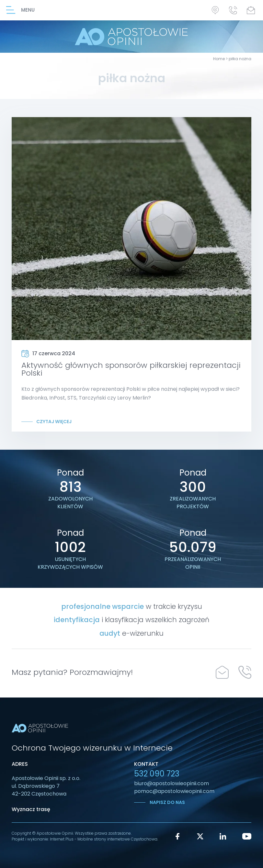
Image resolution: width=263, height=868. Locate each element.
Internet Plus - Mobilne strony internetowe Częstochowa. (104, 839)
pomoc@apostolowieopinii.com (174, 791)
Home (219, 59)
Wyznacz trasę (31, 809)
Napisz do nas (167, 802)
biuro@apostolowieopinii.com (172, 783)
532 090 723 (157, 774)
